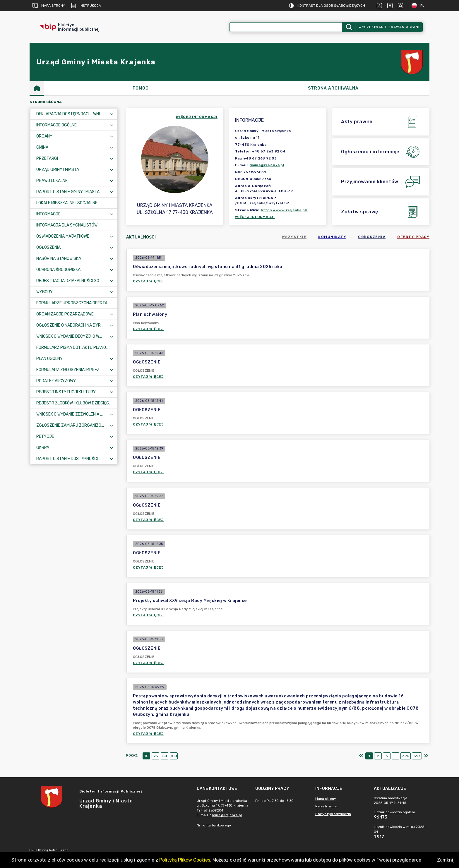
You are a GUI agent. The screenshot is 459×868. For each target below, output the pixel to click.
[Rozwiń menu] (112, 114)
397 (417, 756)
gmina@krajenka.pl (267, 165)
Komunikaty (332, 237)
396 (406, 756)
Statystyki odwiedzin (333, 814)
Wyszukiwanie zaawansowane (390, 27)
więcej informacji (197, 117)
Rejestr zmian (327, 806)
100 (174, 756)
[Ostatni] (426, 756)
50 (165, 756)
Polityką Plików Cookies (185, 860)
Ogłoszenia (372, 237)
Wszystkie (294, 237)
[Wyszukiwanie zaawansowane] (286, 27)
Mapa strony (49, 6)
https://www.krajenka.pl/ (284, 210)
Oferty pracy (413, 237)
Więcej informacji (255, 217)
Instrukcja (86, 6)
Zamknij (446, 860)
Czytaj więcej (148, 281)
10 (147, 756)
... (396, 756)
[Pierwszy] (361, 756)
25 (156, 756)
